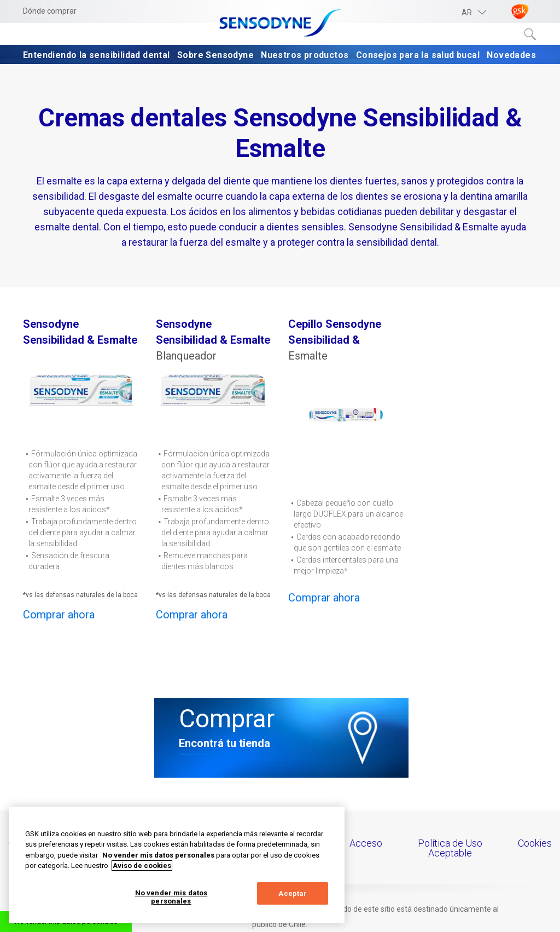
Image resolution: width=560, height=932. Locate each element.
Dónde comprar (50, 11)
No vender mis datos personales (171, 897)
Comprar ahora (59, 615)
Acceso (366, 843)
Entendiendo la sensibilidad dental (97, 55)
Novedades (511, 55)
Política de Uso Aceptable (450, 848)
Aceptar (293, 893)
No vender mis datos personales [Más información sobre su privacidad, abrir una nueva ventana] (158, 855)
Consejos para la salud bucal (418, 55)
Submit (530, 34)
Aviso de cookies (142, 866)
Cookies (535, 843)
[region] (177, 865)
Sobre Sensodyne (215, 55)
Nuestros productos (305, 55)
